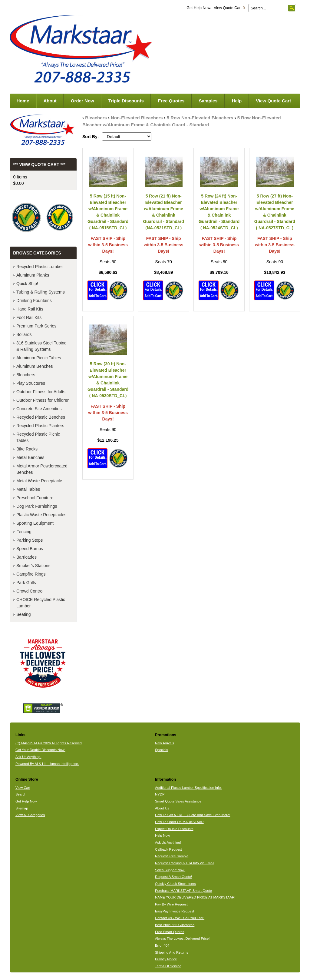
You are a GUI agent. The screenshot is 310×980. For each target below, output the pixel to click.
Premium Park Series (36, 326)
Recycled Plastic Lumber (40, 267)
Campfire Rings (31, 574)
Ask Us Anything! (168, 842)
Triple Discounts (126, 101)
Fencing (24, 532)
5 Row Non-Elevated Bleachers (200, 118)
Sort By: (91, 137)
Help (237, 101)
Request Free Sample (172, 856)
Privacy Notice (166, 959)
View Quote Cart (229, 8)
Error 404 (162, 945)
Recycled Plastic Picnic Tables (38, 437)
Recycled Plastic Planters (40, 426)
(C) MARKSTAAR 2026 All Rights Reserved (49, 743)
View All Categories (30, 815)
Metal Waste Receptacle (39, 481)
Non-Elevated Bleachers (137, 118)
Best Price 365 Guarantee (175, 925)
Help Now (162, 835)
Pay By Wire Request (171, 904)
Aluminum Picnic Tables (39, 358)
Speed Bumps (30, 549)
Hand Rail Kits (30, 309)
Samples (208, 101)
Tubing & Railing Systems (41, 292)
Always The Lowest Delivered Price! (182, 938)
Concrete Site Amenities (39, 409)
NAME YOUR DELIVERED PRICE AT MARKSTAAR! (195, 897)
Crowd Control (30, 591)
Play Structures (31, 383)
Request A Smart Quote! (173, 877)
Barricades (26, 557)
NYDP (160, 794)
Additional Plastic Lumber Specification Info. (188, 788)
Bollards (24, 334)
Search (21, 794)
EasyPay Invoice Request (175, 911)
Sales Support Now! (170, 870)
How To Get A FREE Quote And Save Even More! (193, 815)
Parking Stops (30, 540)
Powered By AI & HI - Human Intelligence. (47, 764)
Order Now (82, 101)
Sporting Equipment (35, 523)
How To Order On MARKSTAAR (179, 822)
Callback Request (168, 849)
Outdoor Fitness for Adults (41, 392)
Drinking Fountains (34, 301)
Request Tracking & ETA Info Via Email (185, 863)
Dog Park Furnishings (37, 506)
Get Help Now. (199, 8)
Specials (162, 750)
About (50, 101)
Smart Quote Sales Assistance (178, 801)
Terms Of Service (168, 966)
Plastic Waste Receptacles (41, 515)
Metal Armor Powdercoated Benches (42, 469)
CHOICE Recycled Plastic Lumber (41, 603)
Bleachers (96, 118)
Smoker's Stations (33, 566)
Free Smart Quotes (170, 932)
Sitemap (22, 808)
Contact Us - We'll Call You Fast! (180, 918)
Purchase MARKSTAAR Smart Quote (183, 891)
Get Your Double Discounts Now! (40, 750)
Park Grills (26, 583)
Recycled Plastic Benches (41, 417)
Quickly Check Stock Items (175, 884)
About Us (162, 808)
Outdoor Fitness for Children (43, 400)
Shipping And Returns (172, 952)
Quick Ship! (27, 284)
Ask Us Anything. (28, 757)
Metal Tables (28, 489)
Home (23, 101)
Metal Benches (30, 457)
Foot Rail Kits (29, 317)
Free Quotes (171, 101)
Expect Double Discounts (174, 829)
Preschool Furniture (35, 498)
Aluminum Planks (33, 275)
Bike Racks (27, 449)
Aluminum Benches (35, 366)
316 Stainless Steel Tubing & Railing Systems (41, 346)
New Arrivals (165, 743)
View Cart (23, 788)
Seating (23, 614)
